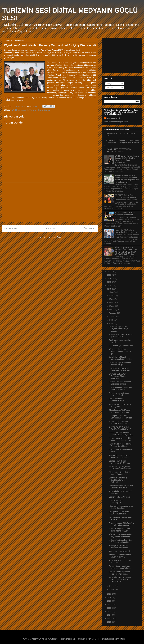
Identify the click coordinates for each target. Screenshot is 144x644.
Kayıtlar (110, 84)
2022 (109, 608)
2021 (109, 604)
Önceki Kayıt (90, 229)
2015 (109, 282)
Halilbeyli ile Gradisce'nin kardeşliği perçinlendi (119, 547)
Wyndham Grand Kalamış (40, 110)
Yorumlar (111, 88)
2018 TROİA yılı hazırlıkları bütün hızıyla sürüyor (120, 530)
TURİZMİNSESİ (113, 118)
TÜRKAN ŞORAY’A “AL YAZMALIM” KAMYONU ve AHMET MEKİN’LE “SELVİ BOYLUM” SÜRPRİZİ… (126, 251)
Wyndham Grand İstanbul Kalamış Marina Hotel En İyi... (120, 351)
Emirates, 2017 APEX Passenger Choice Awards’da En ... (118, 376)
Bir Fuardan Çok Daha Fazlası (121, 346)
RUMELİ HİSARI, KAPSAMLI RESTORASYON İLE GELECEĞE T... (121, 580)
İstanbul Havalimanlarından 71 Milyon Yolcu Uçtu (121, 556)
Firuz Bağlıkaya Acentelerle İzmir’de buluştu (120, 364)
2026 (109, 622)
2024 (109, 615)
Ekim (112, 324)
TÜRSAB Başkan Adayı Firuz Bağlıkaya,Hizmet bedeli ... (121, 535)
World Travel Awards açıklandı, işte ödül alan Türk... (121, 336)
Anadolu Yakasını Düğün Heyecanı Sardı (119, 394)
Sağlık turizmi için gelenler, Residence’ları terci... (120, 573)
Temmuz (113, 313)
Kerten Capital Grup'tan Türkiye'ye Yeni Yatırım (119, 422)
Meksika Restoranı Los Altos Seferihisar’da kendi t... (120, 541)
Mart (111, 299)
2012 (109, 272)
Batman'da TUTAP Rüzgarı (120, 497)
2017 (109, 289)
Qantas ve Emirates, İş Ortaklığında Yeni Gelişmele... (118, 480)
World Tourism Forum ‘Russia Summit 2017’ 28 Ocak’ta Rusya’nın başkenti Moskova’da (127, 159)
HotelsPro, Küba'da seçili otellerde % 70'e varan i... (120, 369)
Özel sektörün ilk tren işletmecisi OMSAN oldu (120, 462)
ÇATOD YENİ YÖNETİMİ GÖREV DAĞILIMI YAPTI (120, 428)
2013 (109, 275)
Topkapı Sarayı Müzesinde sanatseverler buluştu (120, 456)
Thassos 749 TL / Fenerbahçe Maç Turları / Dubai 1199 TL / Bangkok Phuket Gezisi (123, 141)
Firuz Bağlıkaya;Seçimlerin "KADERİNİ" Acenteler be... (121, 468)
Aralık (112, 590)
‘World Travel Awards (20, 110)
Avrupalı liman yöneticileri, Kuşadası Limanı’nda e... (120, 567)
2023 (109, 611)
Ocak (112, 292)
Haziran (113, 310)
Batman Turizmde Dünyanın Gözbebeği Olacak (120, 383)
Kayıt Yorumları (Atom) (53, 237)
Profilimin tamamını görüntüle (116, 122)
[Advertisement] (50, 202)
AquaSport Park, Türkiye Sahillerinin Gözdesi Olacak (121, 417)
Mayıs (112, 306)
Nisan (112, 303)
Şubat (112, 296)
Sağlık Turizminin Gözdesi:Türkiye (116, 400)
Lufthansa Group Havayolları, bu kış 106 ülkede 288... (121, 388)
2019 (109, 597)
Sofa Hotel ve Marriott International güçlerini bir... (120, 358)
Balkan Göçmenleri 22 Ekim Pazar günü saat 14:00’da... (121, 439)
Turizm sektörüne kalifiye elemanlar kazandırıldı (125, 214)
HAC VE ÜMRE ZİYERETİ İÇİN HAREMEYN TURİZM (118, 150)
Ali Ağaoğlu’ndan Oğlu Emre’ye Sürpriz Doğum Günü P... (121, 524)
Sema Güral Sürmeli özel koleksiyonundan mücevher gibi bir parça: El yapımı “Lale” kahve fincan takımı (127, 179)
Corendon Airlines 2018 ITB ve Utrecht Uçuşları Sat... (121, 487)
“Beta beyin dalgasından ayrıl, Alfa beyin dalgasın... (121, 507)
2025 (109, 618)
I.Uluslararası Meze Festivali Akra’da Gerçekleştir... (120, 445)
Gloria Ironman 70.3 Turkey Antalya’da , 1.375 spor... (120, 411)
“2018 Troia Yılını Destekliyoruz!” (116, 501)
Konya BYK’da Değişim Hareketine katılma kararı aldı (127, 231)
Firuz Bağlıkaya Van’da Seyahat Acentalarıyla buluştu (119, 329)
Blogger (98, 639)
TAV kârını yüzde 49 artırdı (120, 551)
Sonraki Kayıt (11, 229)
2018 (109, 594)
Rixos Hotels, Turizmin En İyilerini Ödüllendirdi (119, 473)
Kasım (112, 586)
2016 (109, 285)
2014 (109, 279)
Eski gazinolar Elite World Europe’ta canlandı (119, 513)
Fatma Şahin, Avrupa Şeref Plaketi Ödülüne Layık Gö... (121, 434)
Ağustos (113, 317)
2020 (109, 601)
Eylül (111, 320)
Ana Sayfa (50, 229)
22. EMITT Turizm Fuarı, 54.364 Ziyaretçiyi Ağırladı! (126, 196)
